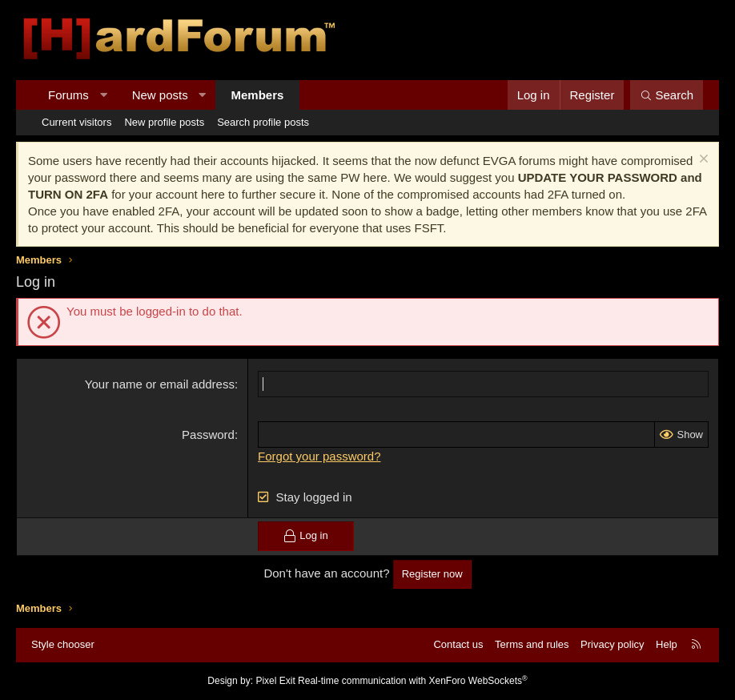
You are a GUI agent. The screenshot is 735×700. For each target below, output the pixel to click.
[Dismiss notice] (702, 161)
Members (258, 95)
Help (667, 644)
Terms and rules (532, 644)
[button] (103, 95)
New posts (160, 95)
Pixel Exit (275, 681)
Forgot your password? (319, 456)
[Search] (667, 95)
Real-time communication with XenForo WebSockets (413, 681)
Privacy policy (612, 644)
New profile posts (164, 122)
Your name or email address (160, 384)
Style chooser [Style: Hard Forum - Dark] (63, 644)
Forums (68, 95)
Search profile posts (263, 122)
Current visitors (76, 122)
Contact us (458, 644)
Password (208, 434)
